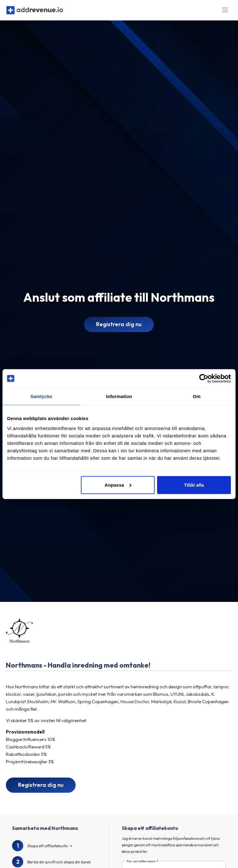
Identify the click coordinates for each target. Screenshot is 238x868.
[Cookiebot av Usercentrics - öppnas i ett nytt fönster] (204, 379)
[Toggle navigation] (225, 12)
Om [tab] (197, 396)
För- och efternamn (141, 865)
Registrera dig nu (119, 328)
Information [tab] (119, 396)
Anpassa (118, 485)
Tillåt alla (194, 485)
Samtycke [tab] (41, 396)
